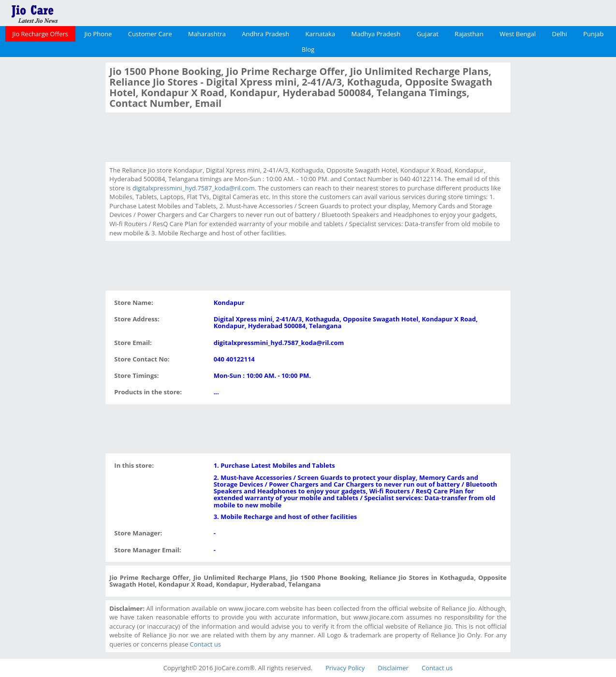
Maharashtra (207, 34)
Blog (308, 49)
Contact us (205, 644)
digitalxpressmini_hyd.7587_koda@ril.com (194, 188)
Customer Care (150, 34)
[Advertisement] (51, 207)
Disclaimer (393, 668)
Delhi (559, 34)
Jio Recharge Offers (40, 34)
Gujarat (428, 34)
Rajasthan (469, 34)
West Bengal (518, 34)
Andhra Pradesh (265, 34)
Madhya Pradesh (376, 34)
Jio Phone (98, 34)
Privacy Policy (345, 668)
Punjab (593, 34)
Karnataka (321, 34)
